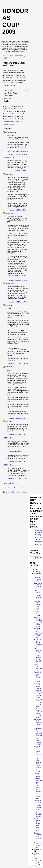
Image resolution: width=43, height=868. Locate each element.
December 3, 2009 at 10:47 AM (18, 280)
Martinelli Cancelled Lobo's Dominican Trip (38, 697)
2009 (34, 572)
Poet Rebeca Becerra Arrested (38, 814)
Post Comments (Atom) (20, 492)
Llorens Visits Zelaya (37, 614)
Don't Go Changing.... (38, 791)
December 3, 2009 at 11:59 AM (18, 363)
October (37, 853)
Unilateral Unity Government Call (38, 741)
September (38, 857)
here (13, 299)
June (36, 865)
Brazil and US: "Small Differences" (38, 643)
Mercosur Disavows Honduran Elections (38, 751)
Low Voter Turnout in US (37, 579)
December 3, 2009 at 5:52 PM (17, 435)
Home (16, 488)
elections (11, 124)
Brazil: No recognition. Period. (38, 768)
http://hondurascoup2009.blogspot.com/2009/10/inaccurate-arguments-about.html (38, 538)
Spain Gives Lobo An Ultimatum (38, 586)
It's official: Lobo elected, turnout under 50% (37, 605)
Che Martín (9, 132)
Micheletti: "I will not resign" (38, 636)
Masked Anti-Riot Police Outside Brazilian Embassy (38, 688)
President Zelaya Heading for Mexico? (38, 678)
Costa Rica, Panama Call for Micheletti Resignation (38, 732)
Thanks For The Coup (38, 630)
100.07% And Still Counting (38, 619)
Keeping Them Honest (37, 775)
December (38, 574)
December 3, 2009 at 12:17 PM (18, 418)
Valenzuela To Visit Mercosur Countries (38, 723)
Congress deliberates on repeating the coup (38, 836)
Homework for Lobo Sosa (38, 705)
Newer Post (7, 488)
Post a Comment (8, 483)
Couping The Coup (37, 829)
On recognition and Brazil (38, 845)
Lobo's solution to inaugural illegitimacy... (38, 595)
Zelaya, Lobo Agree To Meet (38, 667)
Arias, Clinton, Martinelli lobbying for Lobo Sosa (38, 713)
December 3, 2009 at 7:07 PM (17, 478)
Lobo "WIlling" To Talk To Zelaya (38, 652)
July (36, 863)
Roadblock (37, 672)
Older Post (25, 488)
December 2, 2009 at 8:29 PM (17, 154)
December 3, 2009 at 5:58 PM (17, 462)
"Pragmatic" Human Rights (38, 625)
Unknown (8, 157)
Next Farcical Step (37, 797)
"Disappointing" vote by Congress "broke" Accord (38, 805)
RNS (7, 174)
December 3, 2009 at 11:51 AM (18, 302)
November (38, 849)
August (37, 861)
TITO (7, 305)
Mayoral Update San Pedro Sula (37, 822)
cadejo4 (8, 213)
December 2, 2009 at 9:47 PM (17, 171)
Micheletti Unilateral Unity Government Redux (38, 783)
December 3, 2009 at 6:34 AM (17, 210)
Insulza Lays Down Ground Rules (37, 760)
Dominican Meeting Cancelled (38, 660)
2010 (34, 569)
